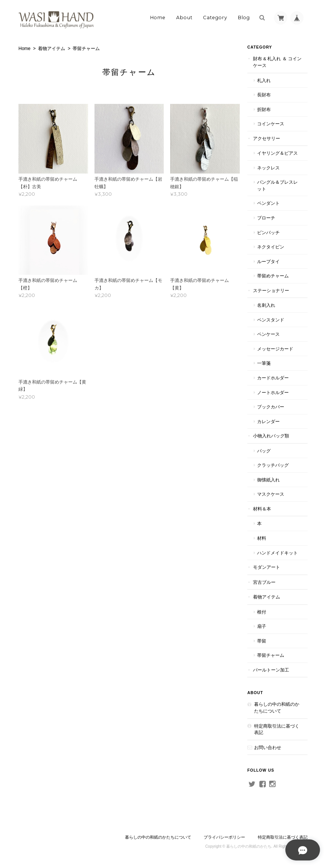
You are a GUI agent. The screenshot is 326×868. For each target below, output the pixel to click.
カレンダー (268, 421)
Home (158, 18)
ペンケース (268, 334)
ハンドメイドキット (277, 553)
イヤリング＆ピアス (277, 153)
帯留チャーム (271, 655)
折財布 (264, 109)
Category (215, 18)
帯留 (262, 641)
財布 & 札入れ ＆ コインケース (277, 62)
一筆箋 (264, 363)
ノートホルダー (273, 392)
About (184, 18)
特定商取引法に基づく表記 (277, 729)
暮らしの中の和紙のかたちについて (277, 707)
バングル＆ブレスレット (277, 185)
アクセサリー (267, 138)
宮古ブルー (264, 582)
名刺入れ (266, 305)
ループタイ (268, 261)
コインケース (271, 124)
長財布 (264, 95)
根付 (262, 612)
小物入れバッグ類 (271, 436)
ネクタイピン (271, 247)
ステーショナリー (271, 290)
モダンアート (267, 567)
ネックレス (268, 168)
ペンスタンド (271, 320)
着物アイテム (52, 49)
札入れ (264, 80)
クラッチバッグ (273, 465)
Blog (244, 18)
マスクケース (271, 494)
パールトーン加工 (271, 670)
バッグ (264, 451)
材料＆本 (262, 509)
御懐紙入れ (268, 480)
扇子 (262, 626)
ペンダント (268, 203)
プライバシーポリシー (224, 837)
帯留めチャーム (273, 276)
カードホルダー (273, 378)
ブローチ (266, 218)
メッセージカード (275, 349)
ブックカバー (271, 407)
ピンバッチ (268, 232)
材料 (262, 538)
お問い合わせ (268, 747)
